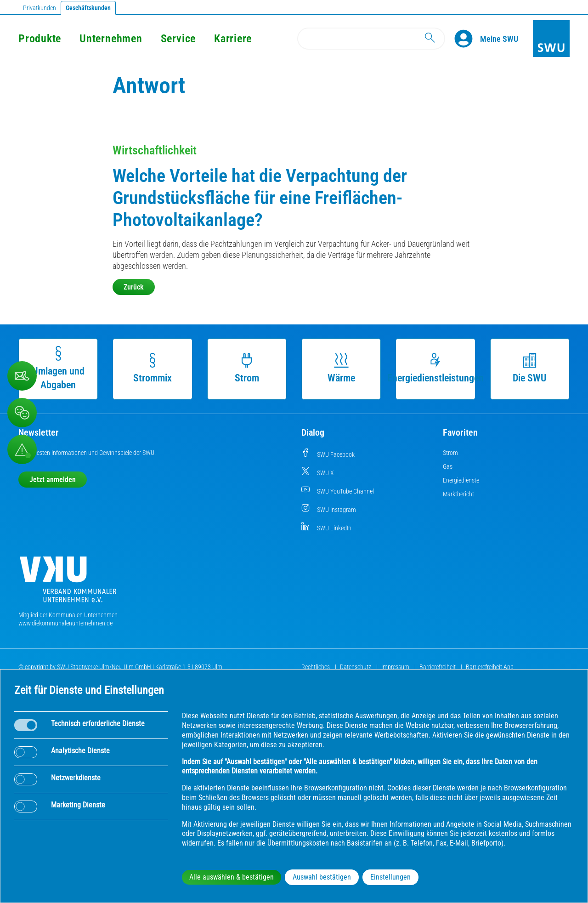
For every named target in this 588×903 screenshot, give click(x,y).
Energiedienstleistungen (435, 368)
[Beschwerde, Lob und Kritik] (22, 376)
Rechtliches (316, 667)
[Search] (371, 39)
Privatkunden (40, 8)
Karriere (233, 39)
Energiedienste (461, 480)
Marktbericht (458, 494)
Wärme (341, 368)
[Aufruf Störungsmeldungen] (22, 449)
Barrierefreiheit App (490, 667)
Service (178, 39)
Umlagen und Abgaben (58, 368)
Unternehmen (111, 39)
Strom (247, 368)
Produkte (40, 39)
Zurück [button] (134, 287)
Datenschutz (356, 667)
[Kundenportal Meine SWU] (499, 39)
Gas (448, 466)
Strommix (153, 368)
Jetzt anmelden (53, 480)
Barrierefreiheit (438, 667)
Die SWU (530, 368)
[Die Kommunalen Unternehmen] (68, 583)
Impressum (396, 667)
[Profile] (467, 39)
